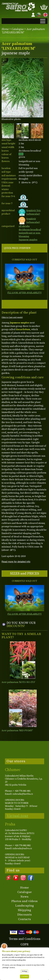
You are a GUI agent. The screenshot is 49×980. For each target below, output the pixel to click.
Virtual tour (18, 816)
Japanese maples (28, 240)
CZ (38, 14)
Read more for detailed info (16, 562)
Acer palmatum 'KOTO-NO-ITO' (18, 682)
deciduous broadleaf (30, 230)
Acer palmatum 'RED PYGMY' (17, 730)
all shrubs (24, 226)
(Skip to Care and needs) (12, 317)
